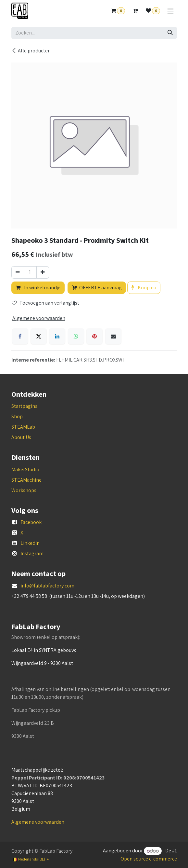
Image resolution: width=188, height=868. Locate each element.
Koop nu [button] (144, 288)
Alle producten (31, 51)
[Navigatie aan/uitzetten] (170, 11)
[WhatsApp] (76, 336)
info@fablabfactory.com (47, 586)
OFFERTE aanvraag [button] (97, 288)
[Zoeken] (170, 33)
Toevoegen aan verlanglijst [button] (45, 303)
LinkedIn (30, 543)
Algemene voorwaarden (38, 822)
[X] (39, 336)
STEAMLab (23, 427)
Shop (17, 416)
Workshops (24, 490)
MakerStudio (25, 469)
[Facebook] (20, 336)
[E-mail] (113, 336)
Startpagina (25, 406)
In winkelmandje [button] (38, 288)
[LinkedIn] (57, 336)
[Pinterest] (94, 336)
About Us (21, 437)
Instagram (32, 553)
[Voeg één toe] (43, 272)
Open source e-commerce (149, 859)
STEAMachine (26, 480)
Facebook (31, 522)
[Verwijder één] (18, 272)
